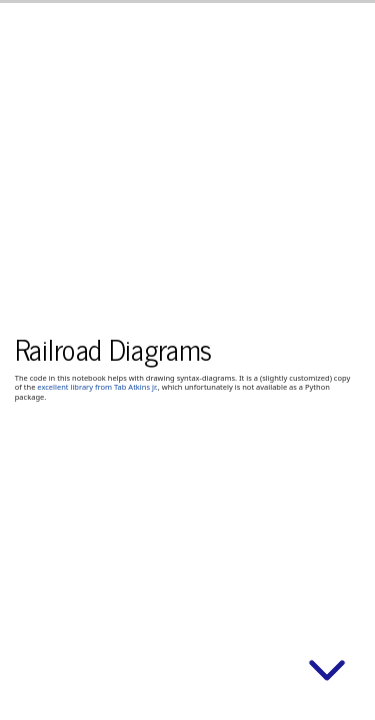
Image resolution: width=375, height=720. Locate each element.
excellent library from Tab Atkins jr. (97, 387)
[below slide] (327, 674)
